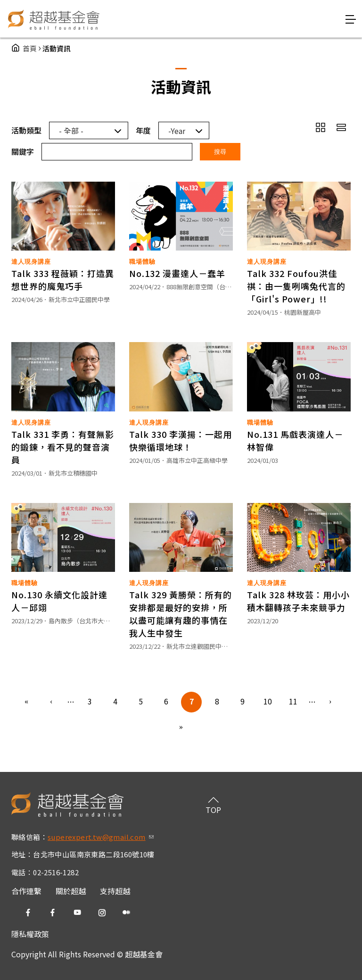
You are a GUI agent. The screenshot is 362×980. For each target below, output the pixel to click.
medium (126, 913)
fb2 (53, 913)
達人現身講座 (31, 262)
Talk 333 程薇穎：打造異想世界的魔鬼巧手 (63, 280)
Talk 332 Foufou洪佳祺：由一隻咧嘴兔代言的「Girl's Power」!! (296, 286)
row (341, 127)
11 (293, 701)
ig (102, 913)
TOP (213, 810)
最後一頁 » (181, 728)
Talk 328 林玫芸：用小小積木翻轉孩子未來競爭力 (298, 601)
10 (268, 701)
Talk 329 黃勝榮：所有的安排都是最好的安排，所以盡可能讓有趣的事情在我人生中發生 (181, 614)
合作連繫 (26, 891)
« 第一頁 (26, 702)
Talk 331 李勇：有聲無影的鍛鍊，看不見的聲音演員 (63, 447)
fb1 (28, 913)
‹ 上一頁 (52, 702)
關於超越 (71, 891)
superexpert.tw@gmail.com (101, 837)
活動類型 (26, 130)
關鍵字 (23, 151)
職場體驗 (142, 262)
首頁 (30, 48)
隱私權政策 (30, 934)
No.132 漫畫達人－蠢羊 (177, 273)
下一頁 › (331, 702)
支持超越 (115, 891)
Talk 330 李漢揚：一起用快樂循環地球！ (181, 440)
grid (321, 127)
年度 (143, 130)
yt (77, 913)
